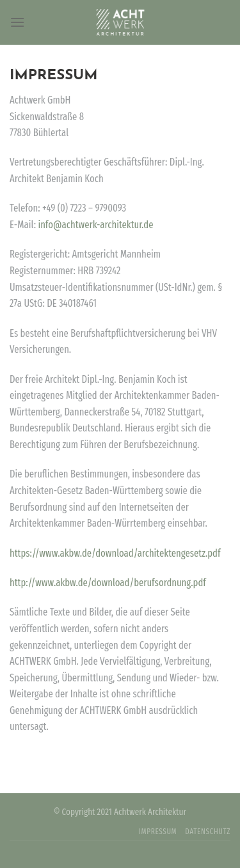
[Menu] (17, 22)
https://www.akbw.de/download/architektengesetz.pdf (115, 553)
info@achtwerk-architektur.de (95, 225)
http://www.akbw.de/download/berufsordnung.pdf (108, 583)
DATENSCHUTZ (208, 832)
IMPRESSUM (158, 832)
